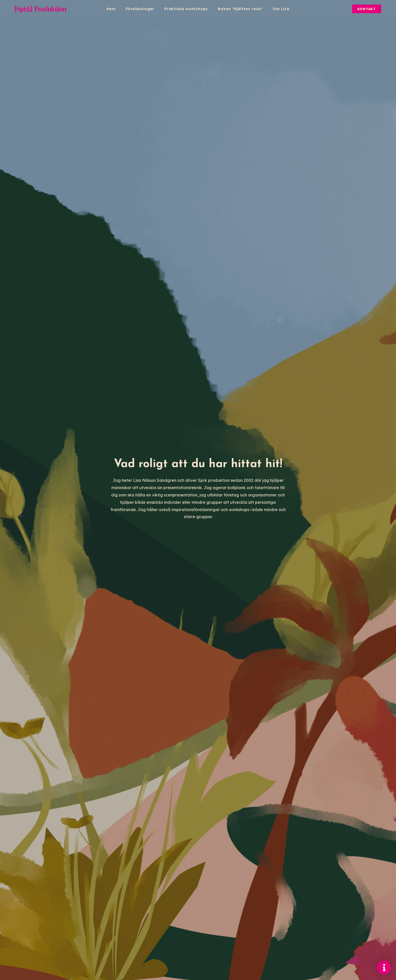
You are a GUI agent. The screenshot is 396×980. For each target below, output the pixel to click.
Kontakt (367, 9)
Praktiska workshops (186, 9)
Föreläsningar (140, 9)
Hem (111, 9)
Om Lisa (281, 9)
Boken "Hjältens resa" (240, 9)
